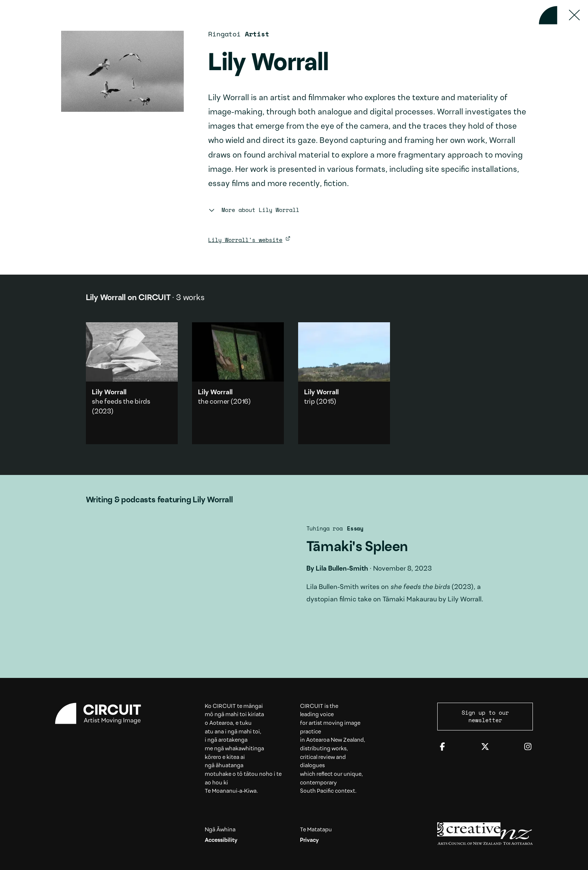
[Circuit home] (103, 714)
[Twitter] (485, 747)
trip (309, 402)
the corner (214, 402)
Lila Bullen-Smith (342, 569)
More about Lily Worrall (253, 210)
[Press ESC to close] (575, 15)
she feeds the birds (121, 402)
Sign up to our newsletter (485, 716)
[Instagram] (528, 747)
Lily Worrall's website (245, 240)
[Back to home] (548, 15)
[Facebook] (442, 747)
